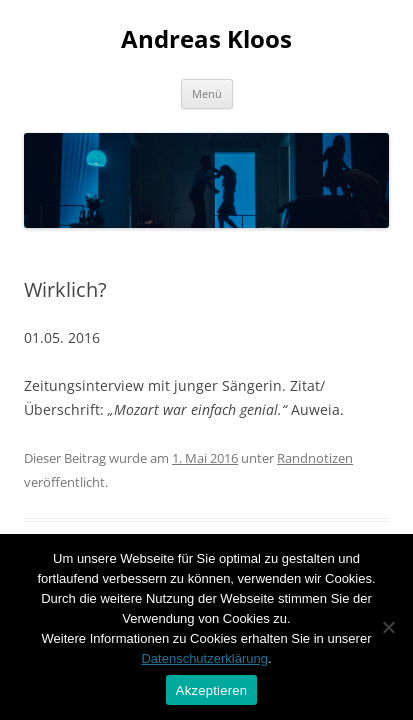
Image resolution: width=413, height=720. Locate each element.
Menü (207, 93)
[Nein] (388, 627)
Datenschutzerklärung (204, 658)
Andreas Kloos (206, 39)
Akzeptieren (211, 690)
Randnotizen (315, 458)
